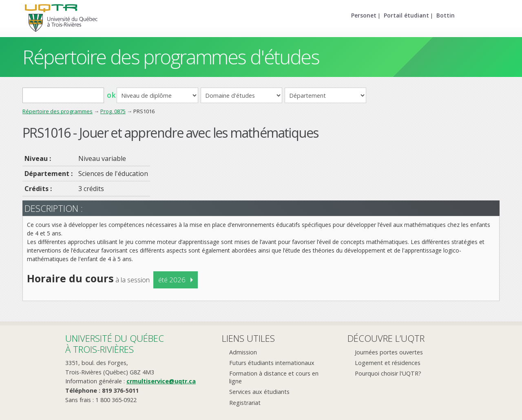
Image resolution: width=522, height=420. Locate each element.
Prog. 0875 (113, 111)
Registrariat (245, 403)
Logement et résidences (388, 363)
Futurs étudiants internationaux (272, 363)
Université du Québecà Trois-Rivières (115, 344)
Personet (364, 15)
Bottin (446, 15)
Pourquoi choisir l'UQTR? (388, 373)
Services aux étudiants (259, 392)
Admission (243, 352)
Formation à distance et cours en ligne (274, 377)
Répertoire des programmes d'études (171, 57)
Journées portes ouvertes (389, 352)
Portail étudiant (406, 15)
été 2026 (172, 280)
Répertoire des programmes (58, 111)
